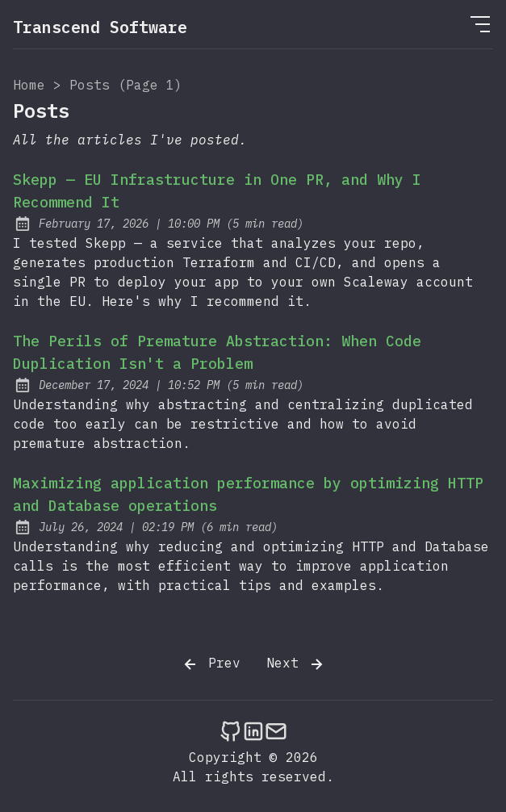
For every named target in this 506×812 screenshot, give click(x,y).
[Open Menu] (480, 24)
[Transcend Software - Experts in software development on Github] (231, 730)
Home (29, 85)
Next (296, 664)
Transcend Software (100, 27)
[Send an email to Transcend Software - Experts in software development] (276, 730)
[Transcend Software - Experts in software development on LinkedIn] (253, 730)
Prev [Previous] (211, 664)
